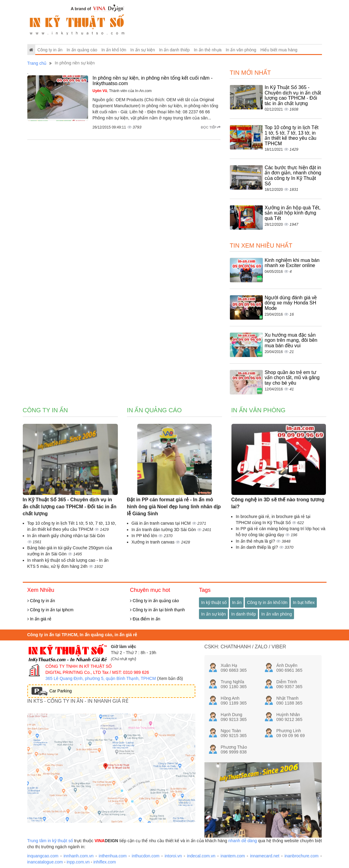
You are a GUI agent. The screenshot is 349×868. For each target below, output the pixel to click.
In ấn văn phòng (241, 50)
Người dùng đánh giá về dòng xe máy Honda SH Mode (291, 303)
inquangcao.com (43, 856)
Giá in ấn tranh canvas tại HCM (162, 523)
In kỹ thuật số (214, 602)
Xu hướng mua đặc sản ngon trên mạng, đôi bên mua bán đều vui (291, 340)
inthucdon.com (146, 856)
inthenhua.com (113, 856)
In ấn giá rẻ (39, 619)
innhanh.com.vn (79, 856)
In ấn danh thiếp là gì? (257, 547)
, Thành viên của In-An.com (122, 91)
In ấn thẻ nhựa (208, 50)
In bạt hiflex (304, 602)
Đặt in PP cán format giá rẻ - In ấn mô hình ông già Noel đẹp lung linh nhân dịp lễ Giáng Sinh (174, 507)
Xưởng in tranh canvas (154, 542)
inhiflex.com (104, 862)
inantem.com (233, 856)
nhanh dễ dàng (243, 841)
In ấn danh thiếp (174, 50)
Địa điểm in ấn (145, 619)
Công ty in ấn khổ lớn (267, 602)
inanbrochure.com (302, 856)
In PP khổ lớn (145, 536)
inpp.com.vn (78, 862)
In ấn (237, 602)
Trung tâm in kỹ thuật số (50, 841)
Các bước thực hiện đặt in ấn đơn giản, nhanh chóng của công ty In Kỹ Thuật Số (293, 176)
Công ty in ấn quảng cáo (154, 601)
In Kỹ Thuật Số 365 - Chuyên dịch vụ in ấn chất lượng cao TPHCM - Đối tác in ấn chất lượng (293, 95)
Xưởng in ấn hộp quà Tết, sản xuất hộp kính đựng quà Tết (293, 213)
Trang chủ (37, 63)
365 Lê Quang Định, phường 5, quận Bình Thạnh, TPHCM (101, 678)
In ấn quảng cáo (82, 50)
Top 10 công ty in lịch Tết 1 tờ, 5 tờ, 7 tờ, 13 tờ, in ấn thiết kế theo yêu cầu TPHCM (291, 136)
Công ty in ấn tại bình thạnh (157, 610)
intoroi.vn (173, 856)
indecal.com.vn (201, 856)
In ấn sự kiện (143, 50)
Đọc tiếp (211, 127)
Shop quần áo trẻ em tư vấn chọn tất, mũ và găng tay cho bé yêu (292, 378)
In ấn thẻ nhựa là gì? (256, 541)
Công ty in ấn (50, 50)
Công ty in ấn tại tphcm (51, 610)
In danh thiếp (243, 614)
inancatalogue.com (45, 862)
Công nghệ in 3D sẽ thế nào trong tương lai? (278, 503)
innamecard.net (265, 856)
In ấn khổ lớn (114, 50)
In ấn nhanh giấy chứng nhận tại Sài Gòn (66, 536)
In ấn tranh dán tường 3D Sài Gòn (164, 530)
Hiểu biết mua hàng (279, 50)
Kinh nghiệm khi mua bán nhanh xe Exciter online (292, 263)
